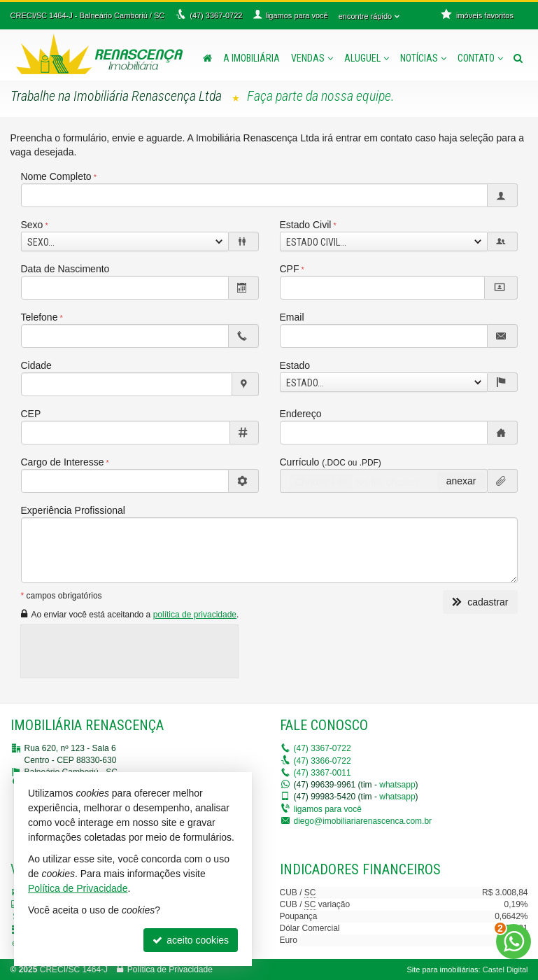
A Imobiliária (252, 58)
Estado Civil (306, 225)
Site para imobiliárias (442, 969)
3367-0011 (323, 773)
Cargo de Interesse (63, 462)
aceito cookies (191, 940)
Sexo (32, 225)
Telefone (40, 317)
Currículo (331, 462)
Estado (295, 365)
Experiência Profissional (73, 510)
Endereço (301, 414)
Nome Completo (56, 176)
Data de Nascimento (65, 269)
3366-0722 (323, 761)
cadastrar (480, 602)
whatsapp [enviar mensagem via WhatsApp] (397, 785)
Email (292, 317)
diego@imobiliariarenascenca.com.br (363, 821)
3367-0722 (323, 748)
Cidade (36, 365)
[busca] (518, 58)
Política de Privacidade (170, 969)
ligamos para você (328, 809)
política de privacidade (195, 615)
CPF (290, 269)
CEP (31, 414)
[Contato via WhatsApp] (514, 941)
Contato (480, 58)
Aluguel (367, 58)
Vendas (312, 58)
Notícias (423, 58)
